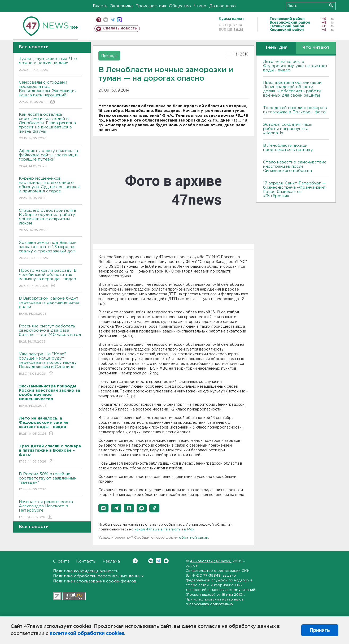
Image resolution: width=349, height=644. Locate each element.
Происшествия (151, 6)
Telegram (158, 561)
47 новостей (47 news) (211, 561)
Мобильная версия (99, 20)
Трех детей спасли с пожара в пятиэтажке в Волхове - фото (295, 110)
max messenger (119, 20)
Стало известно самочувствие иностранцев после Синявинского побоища (295, 167)
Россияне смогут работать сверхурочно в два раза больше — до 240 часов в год (51, 334)
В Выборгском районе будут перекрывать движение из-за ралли (51, 306)
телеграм (113, 20)
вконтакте (106, 20)
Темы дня (276, 48)
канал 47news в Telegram (157, 530)
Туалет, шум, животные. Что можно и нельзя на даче (51, 65)
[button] (103, 508)
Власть (100, 6)
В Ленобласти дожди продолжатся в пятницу (288, 148)
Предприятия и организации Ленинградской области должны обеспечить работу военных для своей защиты (292, 89)
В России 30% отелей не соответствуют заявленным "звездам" (51, 482)
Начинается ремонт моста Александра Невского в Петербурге (51, 510)
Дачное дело (223, 6)
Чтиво (200, 6)
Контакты (86, 561)
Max (166, 561)
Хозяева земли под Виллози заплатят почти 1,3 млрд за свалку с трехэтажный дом (51, 251)
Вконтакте (135, 561)
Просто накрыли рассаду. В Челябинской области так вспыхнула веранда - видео (51, 278)
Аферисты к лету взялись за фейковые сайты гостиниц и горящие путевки (51, 159)
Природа (109, 56)
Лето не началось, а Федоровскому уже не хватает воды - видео (295, 66)
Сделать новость (120, 28)
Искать (331, 5)
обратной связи (194, 538)
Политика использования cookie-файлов (95, 581)
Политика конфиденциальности (86, 571)
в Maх (189, 530)
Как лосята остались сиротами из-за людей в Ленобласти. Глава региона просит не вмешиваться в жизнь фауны (51, 127)
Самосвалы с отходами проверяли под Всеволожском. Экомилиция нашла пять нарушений (51, 92)
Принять (320, 630)
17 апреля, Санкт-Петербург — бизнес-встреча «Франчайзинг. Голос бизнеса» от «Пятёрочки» (295, 190)
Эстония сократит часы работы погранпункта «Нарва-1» (288, 129)
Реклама (111, 561)
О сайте (61, 561)
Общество (180, 6)
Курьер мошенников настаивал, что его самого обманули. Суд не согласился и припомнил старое (51, 189)
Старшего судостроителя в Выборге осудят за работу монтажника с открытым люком (51, 221)
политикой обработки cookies (87, 634)
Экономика (121, 6)
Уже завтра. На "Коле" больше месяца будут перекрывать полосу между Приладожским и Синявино (51, 364)
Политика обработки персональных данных (98, 576)
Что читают (316, 48)
